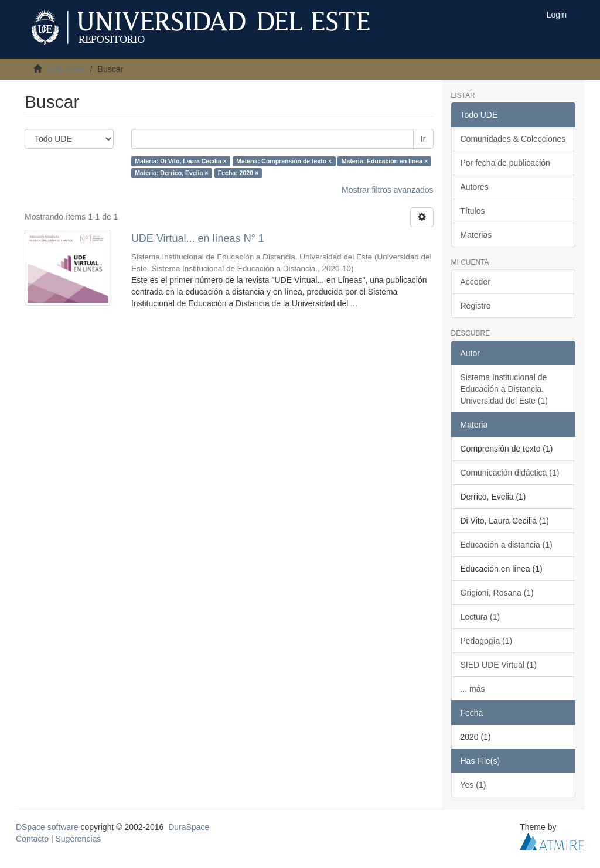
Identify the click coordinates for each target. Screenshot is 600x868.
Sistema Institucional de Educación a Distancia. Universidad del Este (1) (504, 389)
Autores (475, 187)
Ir (423, 139)
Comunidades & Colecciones (513, 139)
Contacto (32, 839)
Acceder (475, 282)
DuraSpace (189, 827)
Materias (476, 235)
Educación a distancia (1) (507, 545)
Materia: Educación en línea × (385, 161)
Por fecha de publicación (505, 163)
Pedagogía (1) (487, 641)
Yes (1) (473, 785)
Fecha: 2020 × (238, 173)
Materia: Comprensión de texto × (284, 161)
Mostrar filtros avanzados (387, 190)
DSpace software (47, 827)
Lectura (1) (480, 617)
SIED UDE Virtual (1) (499, 665)
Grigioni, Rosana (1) (497, 593)
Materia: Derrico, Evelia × (171, 173)
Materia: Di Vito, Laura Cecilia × (181, 161)
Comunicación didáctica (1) (510, 473)
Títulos (473, 211)
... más (473, 689)
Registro (476, 306)
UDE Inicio (66, 69)
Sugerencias (78, 839)
